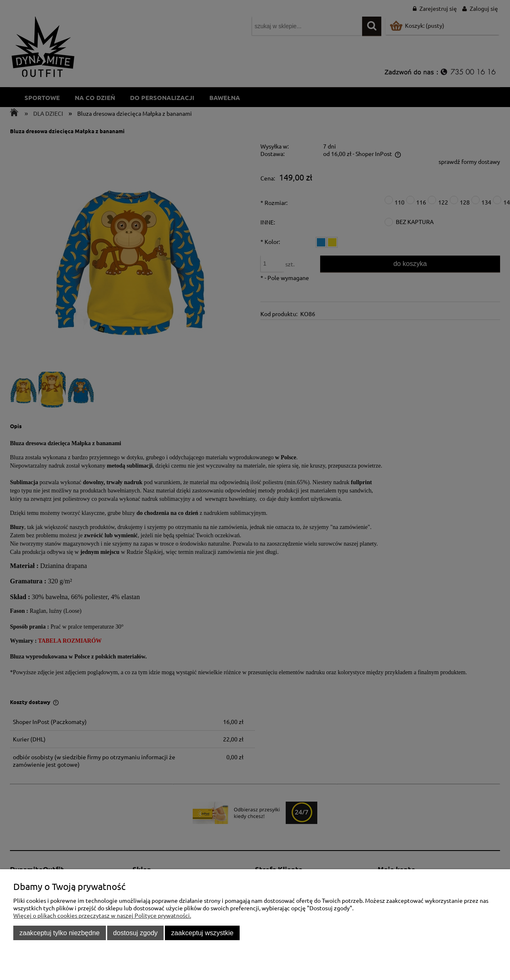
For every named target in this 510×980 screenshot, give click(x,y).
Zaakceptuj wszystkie (202, 933)
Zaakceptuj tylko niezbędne (60, 933)
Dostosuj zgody (135, 933)
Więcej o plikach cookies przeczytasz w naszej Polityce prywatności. (102, 915)
